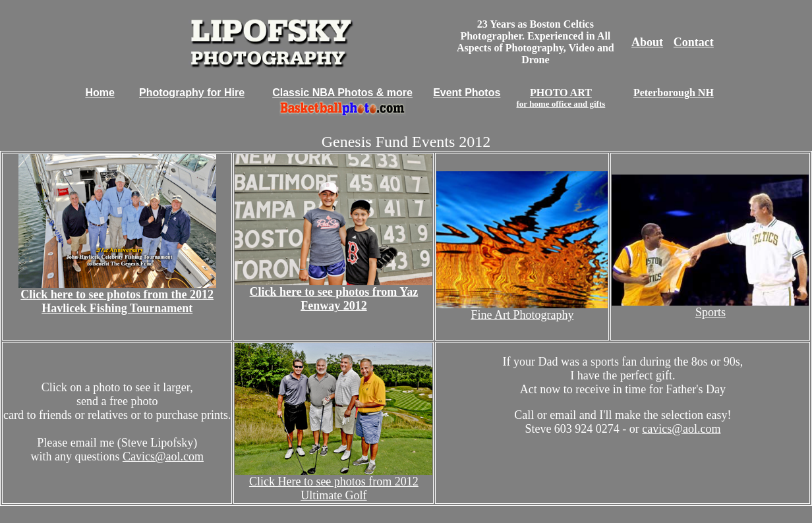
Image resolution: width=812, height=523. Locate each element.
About (647, 42)
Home (100, 93)
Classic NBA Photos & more (342, 93)
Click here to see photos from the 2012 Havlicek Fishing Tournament (117, 301)
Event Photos (467, 93)
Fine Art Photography (522, 315)
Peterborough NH (674, 93)
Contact (694, 42)
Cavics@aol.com (163, 456)
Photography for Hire (192, 93)
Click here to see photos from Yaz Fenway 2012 (334, 299)
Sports (710, 312)
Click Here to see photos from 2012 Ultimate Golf (334, 488)
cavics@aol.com (681, 429)
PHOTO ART (561, 98)
